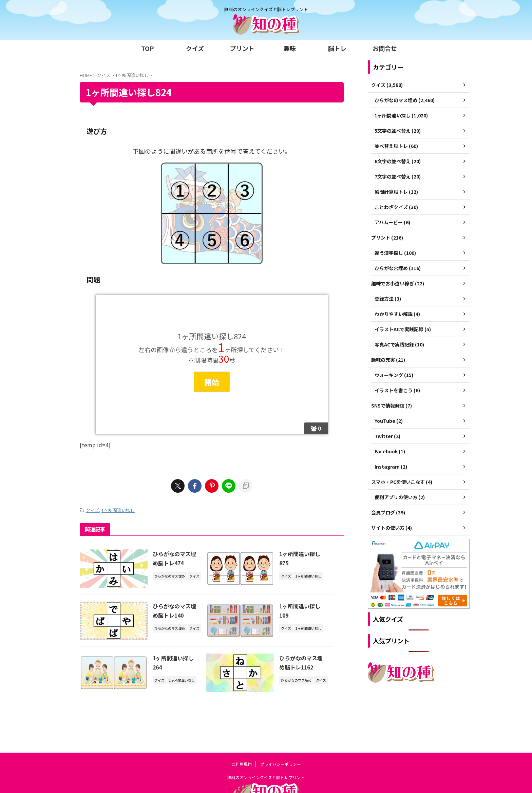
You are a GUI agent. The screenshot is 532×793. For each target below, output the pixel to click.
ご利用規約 (242, 734)
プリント (242, 48)
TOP (147, 48)
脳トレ (337, 48)
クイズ (195, 48)
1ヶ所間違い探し (118, 510)
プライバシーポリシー (281, 734)
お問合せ (385, 48)
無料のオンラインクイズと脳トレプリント (266, 748)
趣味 (290, 48)
